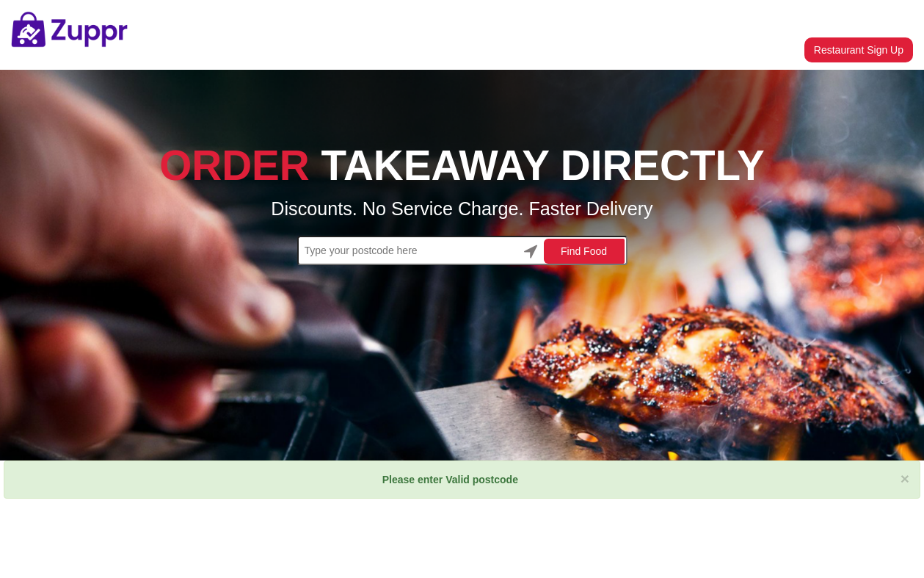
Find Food (584, 251)
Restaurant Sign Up (859, 50)
